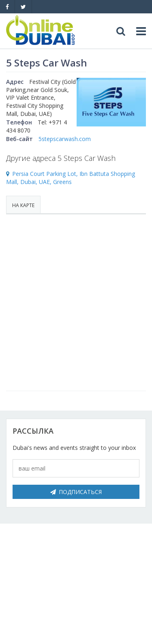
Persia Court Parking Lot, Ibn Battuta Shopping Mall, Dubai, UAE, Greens (71, 178)
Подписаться (76, 492)
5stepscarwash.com (65, 139)
